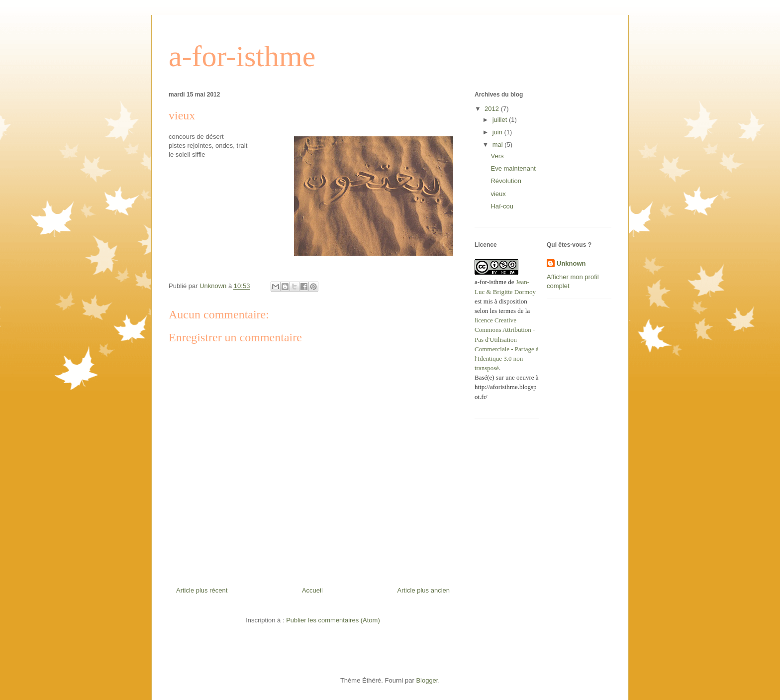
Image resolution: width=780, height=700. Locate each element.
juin (498, 132)
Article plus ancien (424, 590)
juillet (501, 120)
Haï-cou (502, 206)
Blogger (427, 680)
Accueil (312, 590)
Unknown (571, 263)
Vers (497, 156)
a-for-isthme (242, 56)
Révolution (506, 181)
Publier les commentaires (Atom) (333, 620)
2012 (493, 109)
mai (499, 145)
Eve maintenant (513, 168)
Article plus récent (202, 590)
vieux (498, 194)
